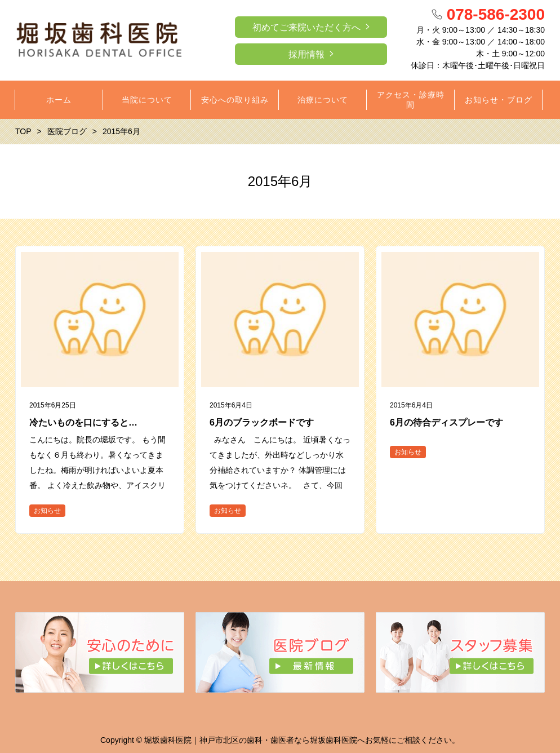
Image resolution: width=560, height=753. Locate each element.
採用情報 (306, 54)
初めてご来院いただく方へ (306, 27)
